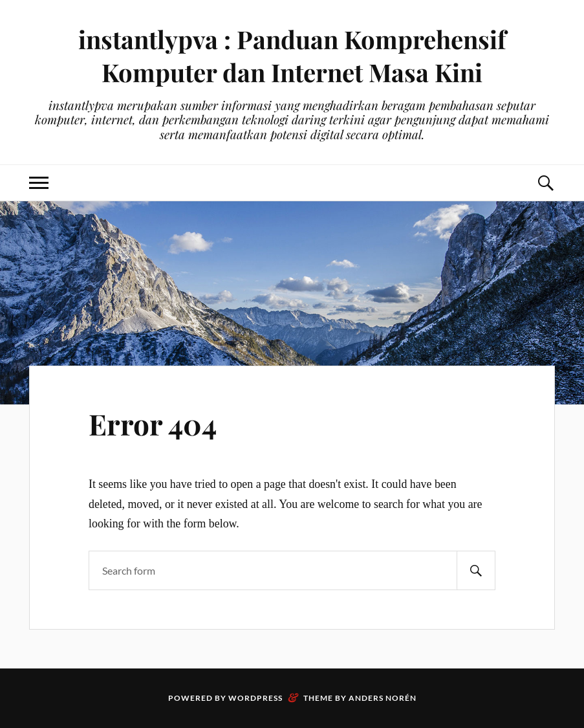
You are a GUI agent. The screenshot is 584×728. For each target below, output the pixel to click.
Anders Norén (383, 698)
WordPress (255, 698)
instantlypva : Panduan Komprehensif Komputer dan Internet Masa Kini (292, 56)
